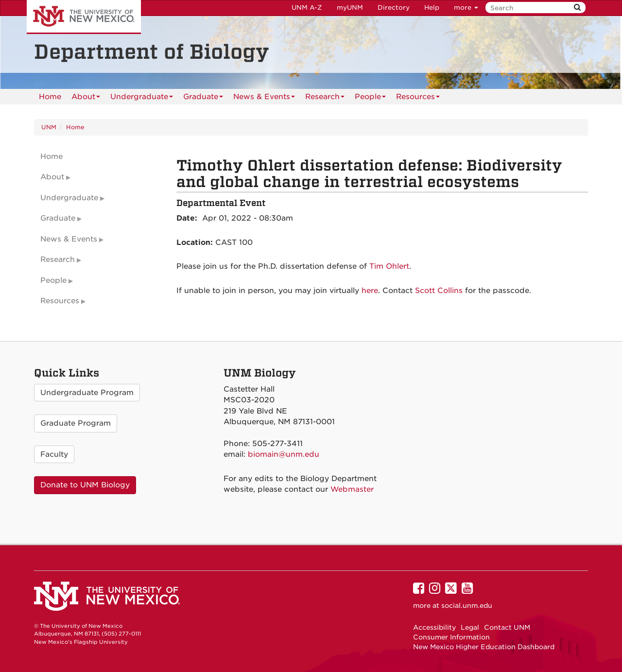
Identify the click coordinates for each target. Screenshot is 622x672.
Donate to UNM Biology (85, 485)
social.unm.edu (467, 605)
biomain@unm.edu (284, 454)
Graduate (203, 98)
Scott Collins (439, 291)
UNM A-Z (307, 8)
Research (325, 98)
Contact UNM (507, 627)
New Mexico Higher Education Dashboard (484, 647)
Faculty (54, 454)
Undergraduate (142, 98)
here (370, 291)
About (86, 98)
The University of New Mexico (84, 17)
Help (432, 8)
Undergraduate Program (87, 393)
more (466, 8)
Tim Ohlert (389, 266)
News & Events (264, 98)
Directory (394, 8)
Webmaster (352, 489)
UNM (49, 127)
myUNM (350, 8)
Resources (418, 98)
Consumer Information (451, 637)
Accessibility (434, 627)
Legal (470, 627)
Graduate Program (76, 423)
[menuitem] (50, 97)
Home (50, 97)
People (370, 98)
